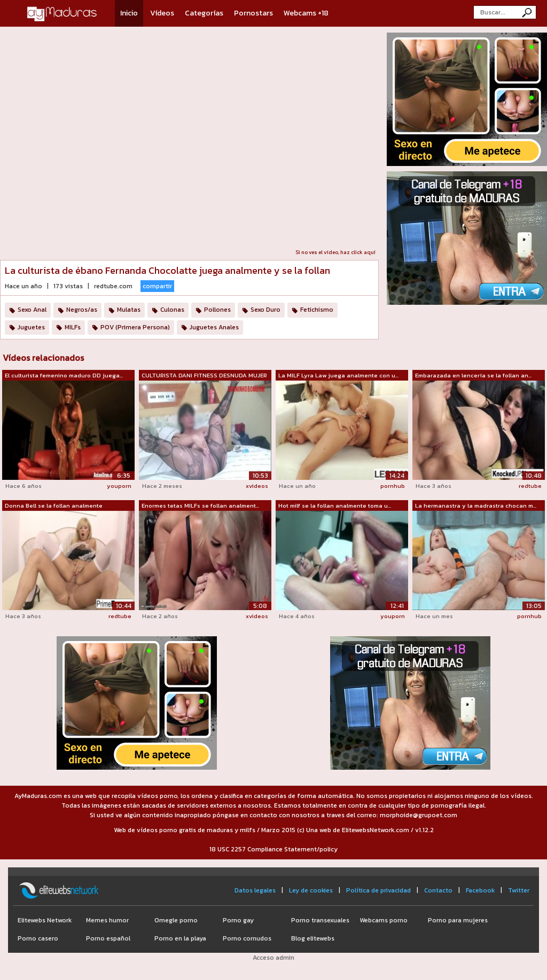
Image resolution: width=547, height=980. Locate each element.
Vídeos (162, 13)
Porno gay (238, 920)
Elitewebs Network (45, 920)
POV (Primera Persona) (135, 327)
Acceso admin (273, 958)
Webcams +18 (306, 13)
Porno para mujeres (458, 920)
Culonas (172, 310)
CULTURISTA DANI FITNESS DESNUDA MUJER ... (204, 376)
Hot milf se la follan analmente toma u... (335, 505)
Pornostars (253, 13)
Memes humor (107, 920)
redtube (530, 486)
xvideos (257, 486)
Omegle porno (176, 920)
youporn (119, 486)
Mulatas (129, 310)
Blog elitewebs (313, 938)
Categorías (204, 13)
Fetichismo (317, 310)
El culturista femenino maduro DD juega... (64, 375)
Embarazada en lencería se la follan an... (473, 375)
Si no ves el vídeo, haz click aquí (335, 252)
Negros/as (82, 310)
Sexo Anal (32, 310)
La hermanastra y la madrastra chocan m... (476, 505)
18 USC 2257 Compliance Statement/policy (273, 849)
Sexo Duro (265, 310)
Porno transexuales (320, 920)
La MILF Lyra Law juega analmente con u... (338, 375)
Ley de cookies (311, 890)
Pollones (217, 310)
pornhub (393, 486)
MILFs (73, 327)
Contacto (438, 890)
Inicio (129, 13)
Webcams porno (384, 920)
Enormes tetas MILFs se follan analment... (200, 505)
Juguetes (31, 327)
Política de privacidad (378, 890)
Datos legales (255, 890)
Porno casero (38, 938)
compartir (157, 286)
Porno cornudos (247, 938)
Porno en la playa (180, 938)
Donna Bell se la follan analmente (54, 505)
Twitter (519, 890)
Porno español (108, 938)
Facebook (480, 890)
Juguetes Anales (214, 327)
